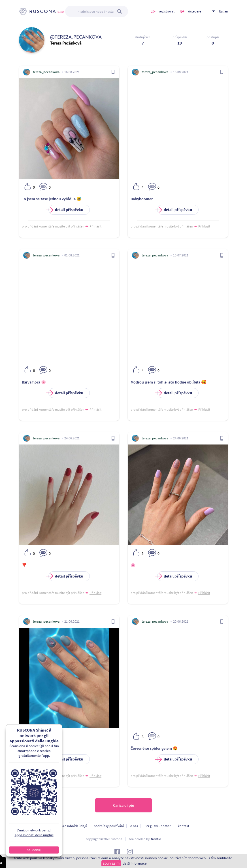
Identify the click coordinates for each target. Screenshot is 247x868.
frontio (156, 839)
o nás (134, 826)
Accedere (195, 11)
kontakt (184, 826)
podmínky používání (109, 826)
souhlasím (111, 863)
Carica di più (124, 805)
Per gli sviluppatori (158, 826)
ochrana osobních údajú (70, 826)
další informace (135, 863)
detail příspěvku (66, 210)
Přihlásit (95, 226)
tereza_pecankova (46, 72)
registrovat (167, 11)
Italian (223, 11)
